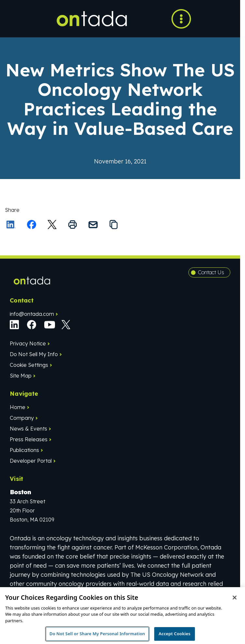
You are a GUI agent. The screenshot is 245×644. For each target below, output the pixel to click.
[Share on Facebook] (32, 225)
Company (22, 418)
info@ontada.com (32, 314)
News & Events (28, 429)
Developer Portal (31, 461)
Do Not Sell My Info (34, 354)
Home (18, 407)
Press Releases (29, 439)
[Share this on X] (52, 225)
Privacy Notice (28, 343)
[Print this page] (73, 225)
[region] (122, 616)
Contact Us (211, 272)
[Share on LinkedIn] (11, 225)
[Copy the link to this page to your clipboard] (114, 225)
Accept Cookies (175, 634)
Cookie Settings (29, 365)
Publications (24, 450)
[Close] (235, 598)
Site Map (21, 376)
